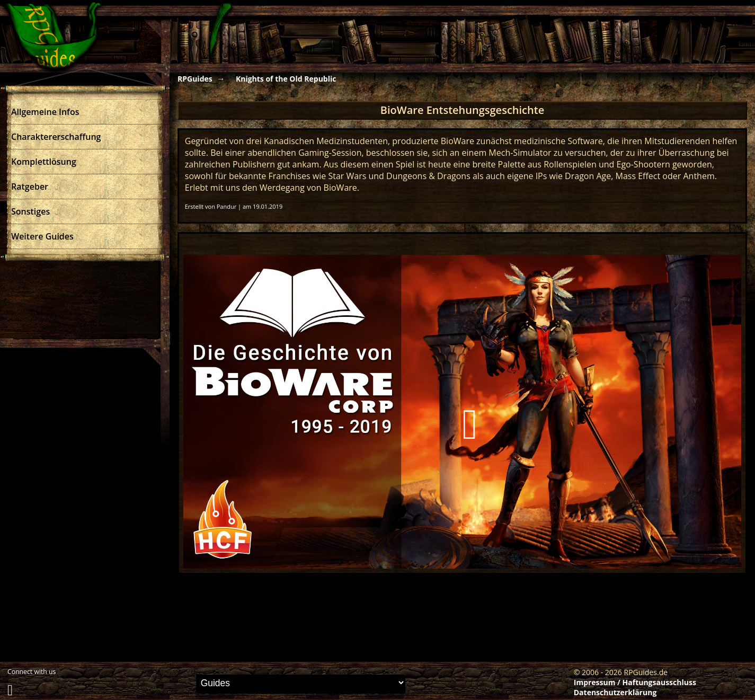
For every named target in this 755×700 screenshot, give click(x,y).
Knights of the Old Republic (286, 79)
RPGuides (195, 79)
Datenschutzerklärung (615, 692)
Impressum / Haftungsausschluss (635, 682)
